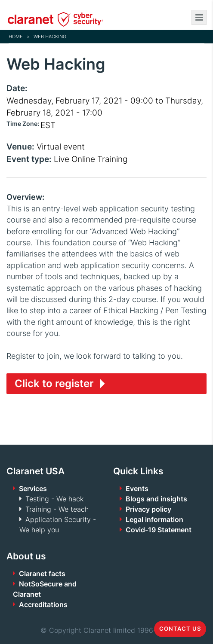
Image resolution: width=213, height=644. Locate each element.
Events (137, 488)
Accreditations (43, 604)
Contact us (180, 629)
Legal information (154, 519)
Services (33, 488)
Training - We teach (57, 509)
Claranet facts (42, 574)
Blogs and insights (156, 499)
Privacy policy (148, 509)
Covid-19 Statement (159, 530)
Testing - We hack (54, 499)
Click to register (54, 383)
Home (16, 37)
